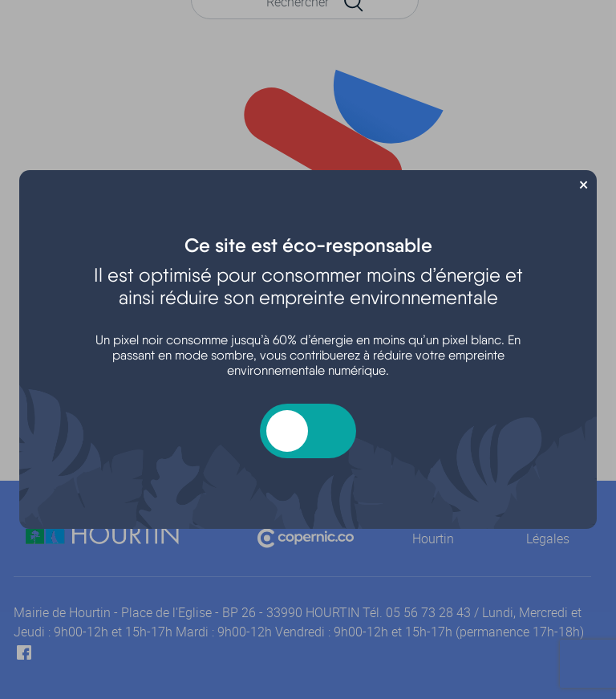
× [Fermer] (583, 183)
